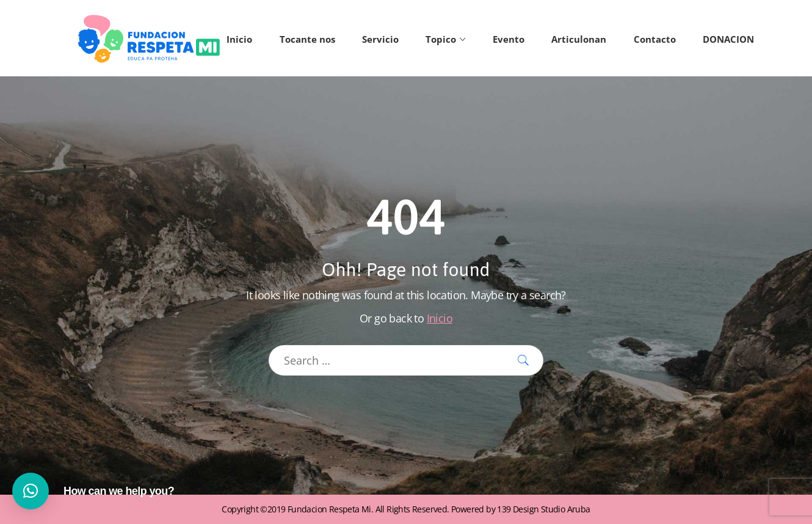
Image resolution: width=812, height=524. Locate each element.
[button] (31, 491)
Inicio (440, 318)
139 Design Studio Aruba (543, 509)
